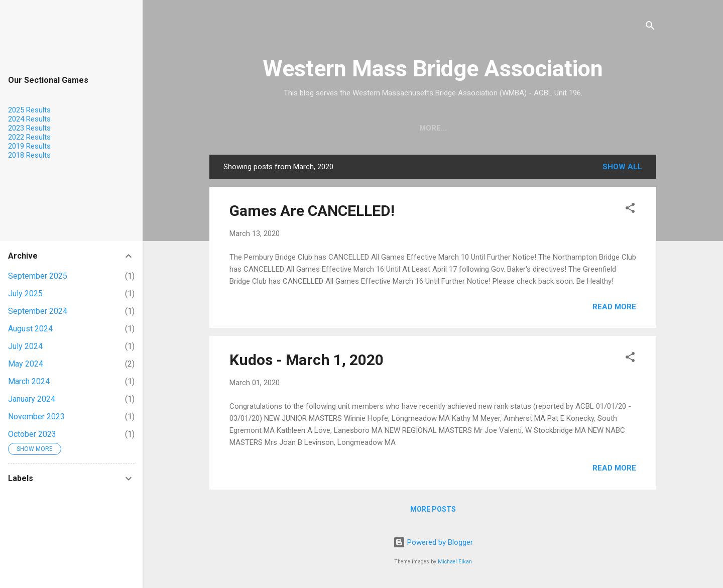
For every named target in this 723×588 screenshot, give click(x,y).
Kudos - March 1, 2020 (307, 360)
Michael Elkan (455, 562)
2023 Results (29, 128)
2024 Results (29, 119)
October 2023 (32, 434)
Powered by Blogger (433, 542)
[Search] (650, 27)
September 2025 (38, 276)
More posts (433, 509)
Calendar (446, 128)
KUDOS (497, 128)
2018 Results (29, 155)
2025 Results (29, 110)
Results (544, 128)
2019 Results (29, 146)
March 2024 (29, 381)
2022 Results (29, 137)
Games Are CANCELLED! (312, 211)
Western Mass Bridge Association (433, 69)
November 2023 (36, 417)
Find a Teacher (376, 128)
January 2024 (32, 399)
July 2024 (25, 346)
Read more (614, 307)
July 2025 (25, 293)
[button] (630, 210)
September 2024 (38, 311)
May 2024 (26, 364)
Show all (622, 167)
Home (316, 128)
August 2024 (30, 329)
